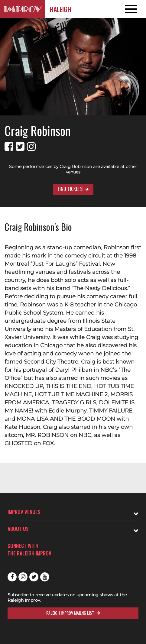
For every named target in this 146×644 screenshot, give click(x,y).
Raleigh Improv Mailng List (70, 613)
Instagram (23, 577)
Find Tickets (70, 189)
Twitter (34, 577)
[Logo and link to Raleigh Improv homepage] (23, 9)
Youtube (45, 577)
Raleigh (60, 9)
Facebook (12, 577)
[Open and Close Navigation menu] (131, 9)
